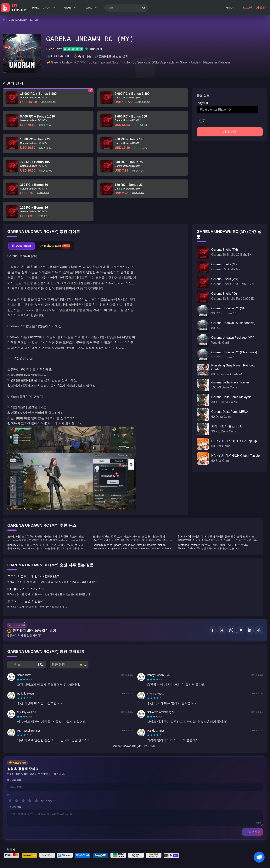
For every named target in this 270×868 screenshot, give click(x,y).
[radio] (19, 680)
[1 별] (10, 800)
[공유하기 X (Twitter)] (222, 630)
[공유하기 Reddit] (259, 630)
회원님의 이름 (14, 780)
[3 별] (23, 800)
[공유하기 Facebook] (213, 630)
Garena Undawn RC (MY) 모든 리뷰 (135, 746)
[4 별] (30, 800)
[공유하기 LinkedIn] (250, 630)
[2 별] (17, 800)
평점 (9, 795)
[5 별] (36, 800)
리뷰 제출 (252, 832)
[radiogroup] (24, 680)
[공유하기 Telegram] (240, 630)
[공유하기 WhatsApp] (231, 630)
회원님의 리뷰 (14, 807)
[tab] (22, 246)
